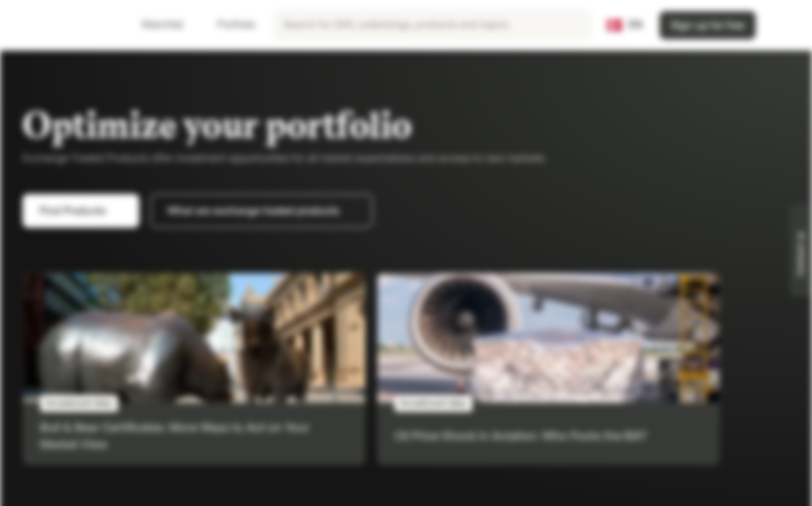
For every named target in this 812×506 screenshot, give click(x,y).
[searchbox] (432, 25)
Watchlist (154, 25)
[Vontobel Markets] (61, 25)
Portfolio (228, 25)
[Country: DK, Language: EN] (625, 25)
